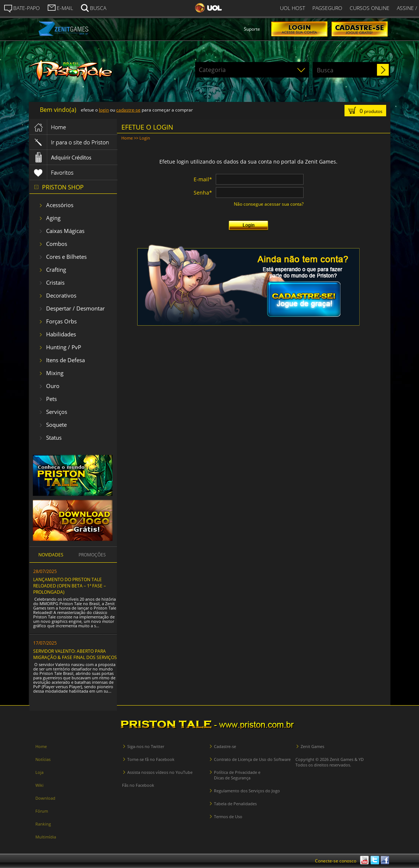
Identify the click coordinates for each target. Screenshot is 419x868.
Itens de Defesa (65, 360)
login (104, 110)
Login (145, 138)
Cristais (55, 282)
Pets (51, 399)
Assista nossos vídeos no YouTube (160, 772)
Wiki (39, 785)
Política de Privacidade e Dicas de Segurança (237, 775)
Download (45, 798)
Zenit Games (312, 746)
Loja (39, 772)
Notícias (43, 759)
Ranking (43, 824)
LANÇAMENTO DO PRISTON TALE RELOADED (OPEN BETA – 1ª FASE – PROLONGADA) (70, 586)
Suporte (252, 29)
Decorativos (61, 295)
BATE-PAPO (22, 8)
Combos (57, 244)
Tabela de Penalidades (235, 804)
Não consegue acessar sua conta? (269, 204)
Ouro (53, 386)
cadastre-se (128, 110)
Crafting (56, 270)
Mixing (55, 373)
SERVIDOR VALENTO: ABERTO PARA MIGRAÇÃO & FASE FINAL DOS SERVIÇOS (75, 654)
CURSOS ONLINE (370, 8)
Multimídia (46, 837)
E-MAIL (60, 7)
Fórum (42, 811)
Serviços (57, 412)
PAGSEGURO (327, 8)
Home (127, 138)
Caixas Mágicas (65, 231)
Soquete (56, 425)
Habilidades (61, 334)
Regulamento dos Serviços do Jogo (247, 791)
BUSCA (93, 7)
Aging (53, 218)
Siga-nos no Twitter (146, 746)
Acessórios (60, 205)
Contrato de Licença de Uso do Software (252, 759)
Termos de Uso (228, 816)
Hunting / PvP (64, 347)
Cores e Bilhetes (66, 257)
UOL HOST (292, 8)
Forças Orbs (61, 321)
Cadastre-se (225, 746)
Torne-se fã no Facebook (151, 759)
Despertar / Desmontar (75, 308)
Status (54, 438)
